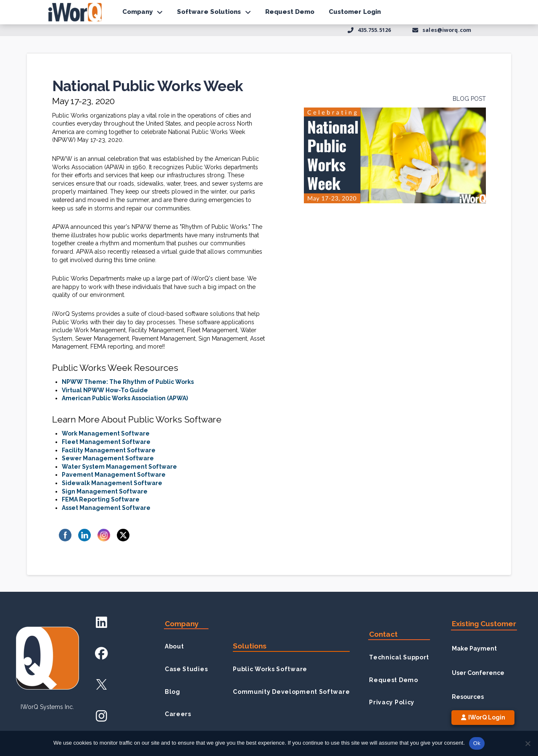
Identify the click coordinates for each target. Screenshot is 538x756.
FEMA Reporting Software (101, 499)
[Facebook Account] (102, 653)
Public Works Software (270, 669)
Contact (383, 634)
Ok (477, 743)
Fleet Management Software (106, 442)
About (174, 646)
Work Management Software (106, 433)
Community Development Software (291, 692)
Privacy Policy (392, 702)
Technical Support (399, 657)
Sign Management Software (105, 491)
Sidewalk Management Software (112, 483)
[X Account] (102, 684)
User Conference (478, 673)
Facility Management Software (109, 450)
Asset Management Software (106, 508)
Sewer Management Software (108, 458)
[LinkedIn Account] (102, 622)
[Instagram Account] (102, 716)
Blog (173, 692)
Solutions (250, 646)
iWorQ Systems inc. (47, 707)
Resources (468, 697)
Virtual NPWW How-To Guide (105, 390)
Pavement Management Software (114, 475)
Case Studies (186, 669)
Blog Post (469, 99)
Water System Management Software (119, 467)
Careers (178, 714)
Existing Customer (484, 624)
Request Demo (393, 680)
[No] (527, 743)
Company (182, 624)
